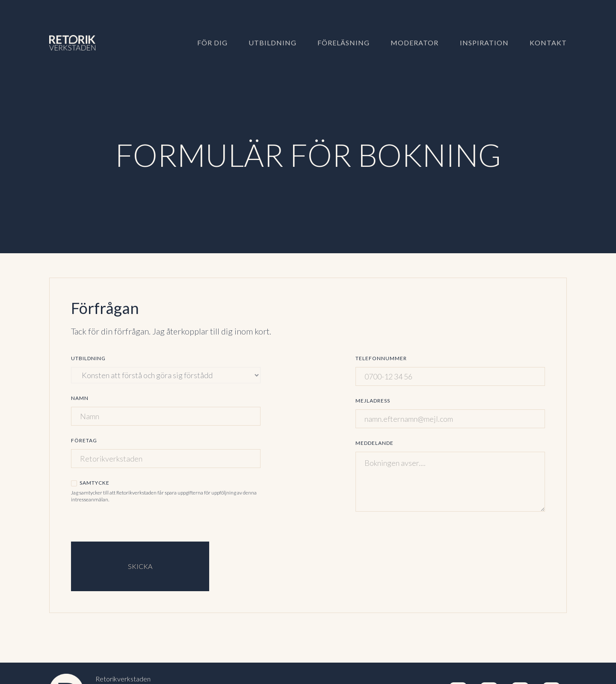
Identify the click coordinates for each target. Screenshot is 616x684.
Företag (84, 440)
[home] (80, 43)
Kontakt (548, 43)
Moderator (415, 43)
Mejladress (373, 401)
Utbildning (272, 43)
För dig (212, 43)
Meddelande (375, 443)
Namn (80, 398)
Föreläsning (344, 43)
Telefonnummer (381, 358)
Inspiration (484, 43)
